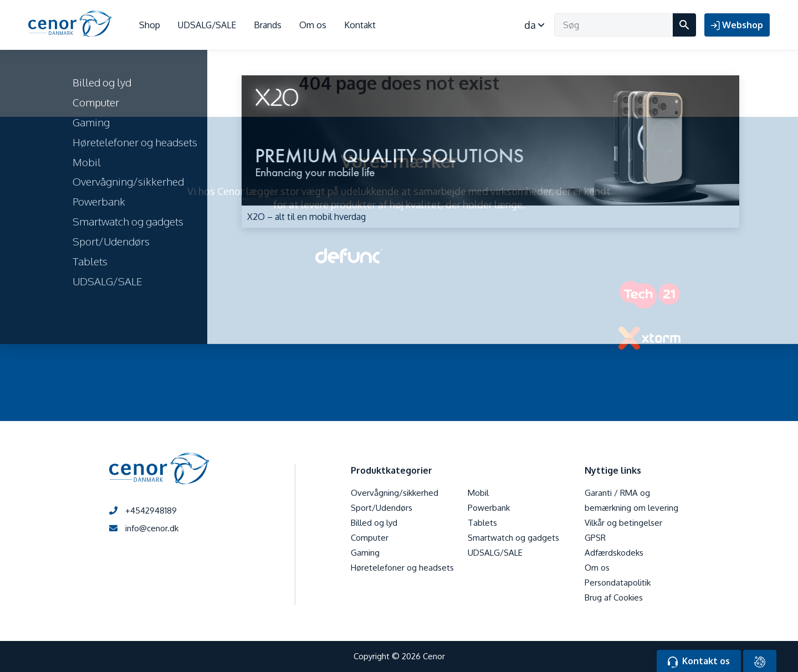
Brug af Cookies (614, 597)
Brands (268, 25)
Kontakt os (699, 661)
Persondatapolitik (618, 583)
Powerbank (489, 508)
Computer (370, 538)
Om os (313, 25)
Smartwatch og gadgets (513, 538)
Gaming (365, 553)
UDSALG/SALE (207, 25)
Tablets (482, 523)
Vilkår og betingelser (623, 523)
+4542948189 (143, 511)
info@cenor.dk (144, 528)
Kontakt (360, 25)
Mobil (478, 493)
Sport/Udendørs (382, 508)
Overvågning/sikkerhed (395, 493)
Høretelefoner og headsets (402, 568)
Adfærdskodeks (614, 553)
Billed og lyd (374, 523)
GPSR (595, 538)
